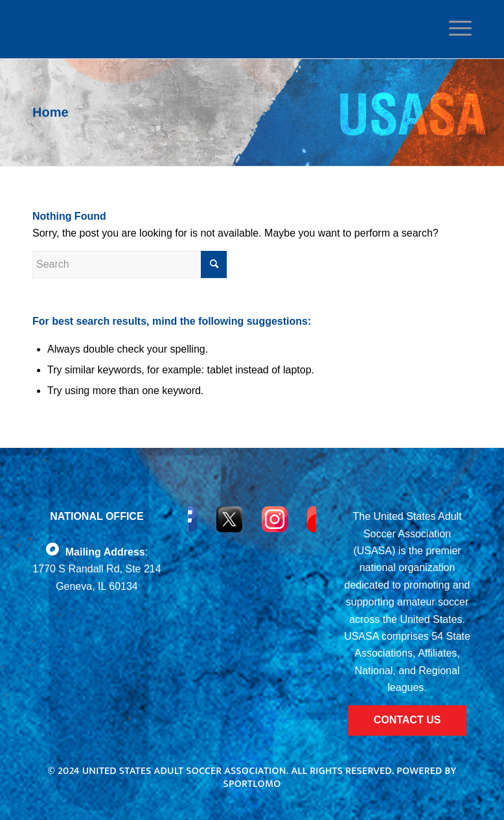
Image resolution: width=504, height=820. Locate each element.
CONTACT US (407, 720)
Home (51, 112)
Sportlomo (252, 784)
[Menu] (457, 29)
